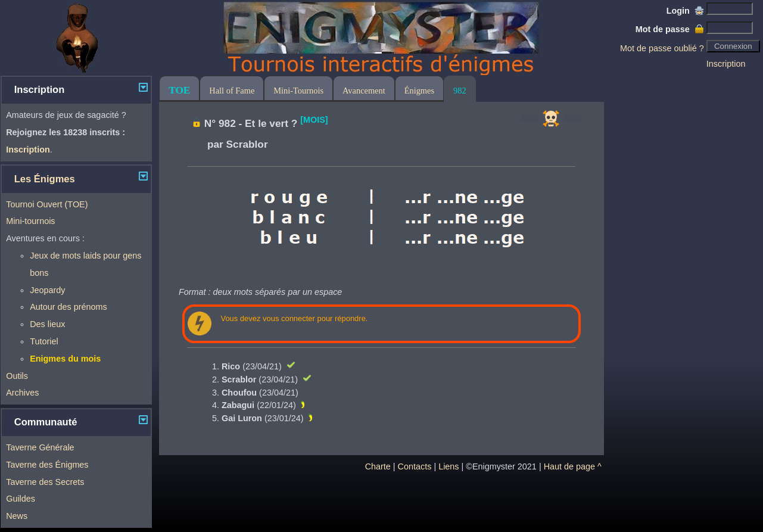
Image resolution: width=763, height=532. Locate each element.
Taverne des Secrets (45, 482)
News (17, 516)
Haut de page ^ (573, 466)
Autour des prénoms (68, 307)
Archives (22, 393)
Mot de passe (670, 29)
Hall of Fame (232, 91)
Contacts (415, 466)
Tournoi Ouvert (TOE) (47, 204)
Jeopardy (47, 290)
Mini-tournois (30, 221)
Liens (449, 466)
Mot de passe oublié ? (662, 48)
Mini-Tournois (298, 91)
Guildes (21, 499)
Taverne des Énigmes (47, 465)
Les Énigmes (45, 179)
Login (685, 11)
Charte (378, 466)
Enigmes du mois (65, 359)
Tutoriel (44, 341)
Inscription (726, 64)
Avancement (364, 91)
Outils (17, 376)
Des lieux (47, 324)
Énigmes (419, 91)
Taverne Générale (40, 447)
